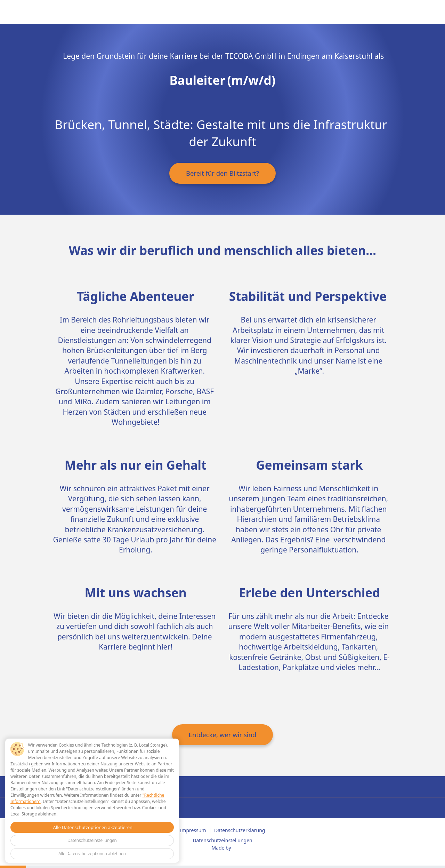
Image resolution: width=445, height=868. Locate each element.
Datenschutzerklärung (240, 830)
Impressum (193, 830)
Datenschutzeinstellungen (222, 840)
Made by (221, 848)
